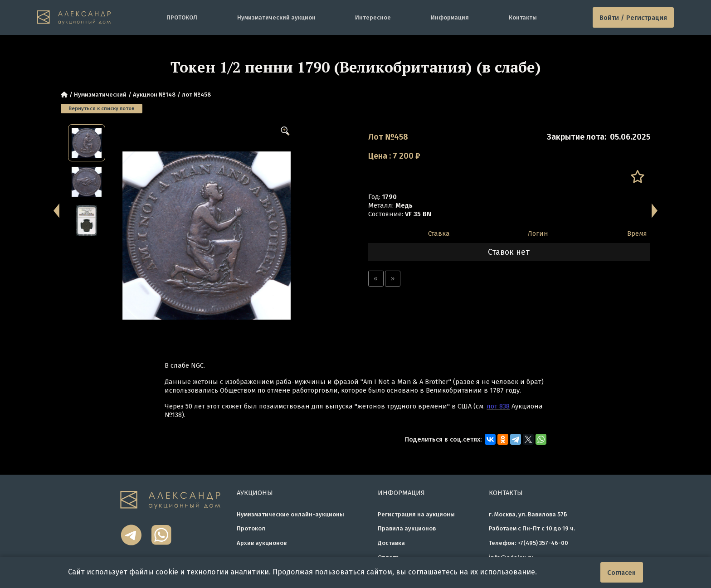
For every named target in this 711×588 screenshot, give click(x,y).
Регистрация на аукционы (416, 514)
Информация (450, 17)
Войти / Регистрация (633, 18)
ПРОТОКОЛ (182, 17)
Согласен (621, 573)
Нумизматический (100, 95)
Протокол (251, 528)
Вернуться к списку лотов (102, 108)
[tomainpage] (74, 17)
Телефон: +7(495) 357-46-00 (528, 543)
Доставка (391, 543)
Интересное (373, 17)
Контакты (523, 17)
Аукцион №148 (154, 95)
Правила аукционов (407, 528)
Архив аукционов (262, 543)
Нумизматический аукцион (276, 17)
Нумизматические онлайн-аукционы (290, 514)
